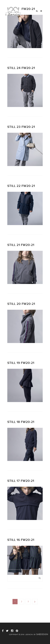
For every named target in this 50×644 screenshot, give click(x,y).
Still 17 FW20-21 (21, 481)
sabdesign (42, 634)
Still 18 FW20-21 (21, 422)
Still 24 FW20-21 (21, 68)
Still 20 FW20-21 (21, 304)
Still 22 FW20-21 (21, 186)
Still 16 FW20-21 (21, 540)
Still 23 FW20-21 (21, 127)
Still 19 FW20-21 (21, 363)
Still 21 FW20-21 (21, 245)
